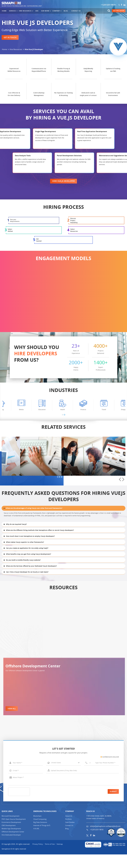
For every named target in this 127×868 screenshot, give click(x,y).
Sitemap (60, 858)
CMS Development (9, 839)
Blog (64, 11)
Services (13, 11)
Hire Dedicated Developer (11, 848)
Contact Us (74, 11)
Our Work (45, 11)
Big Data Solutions (40, 836)
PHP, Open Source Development (14, 833)
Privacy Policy (38, 858)
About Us (69, 829)
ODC (36, 11)
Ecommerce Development (11, 836)
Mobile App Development (11, 842)
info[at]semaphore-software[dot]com (105, 840)
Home (4, 11)
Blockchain (37, 829)
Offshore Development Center (13, 845)
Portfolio (68, 833)
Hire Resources (25, 11)
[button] (63, 464)
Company (56, 11)
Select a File (83, 784)
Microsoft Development (10, 829)
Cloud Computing (40, 833)
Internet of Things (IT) (42, 839)
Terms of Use (50, 858)
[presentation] (120, 541)
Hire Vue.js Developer (63, 201)
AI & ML (36, 842)
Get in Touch (11, 37)
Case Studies (70, 836)
